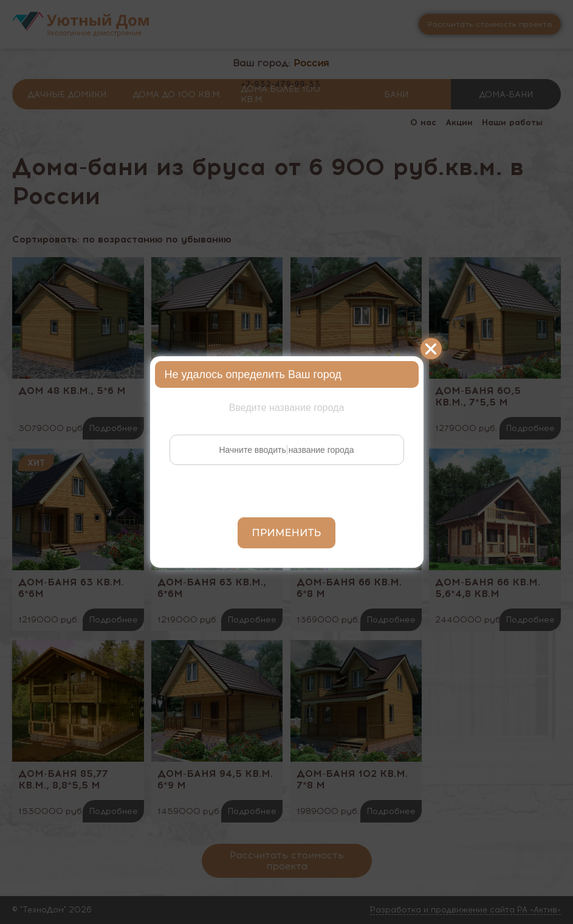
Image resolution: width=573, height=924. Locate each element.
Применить (287, 533)
